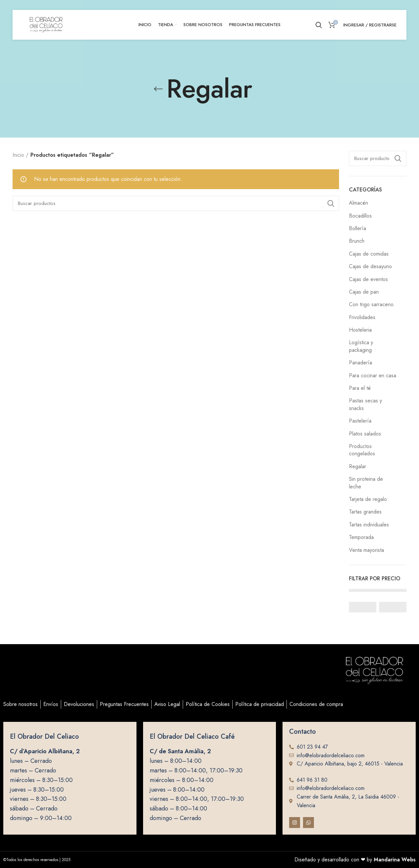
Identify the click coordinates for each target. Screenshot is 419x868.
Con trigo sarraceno (371, 304)
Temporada (361, 537)
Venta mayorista (366, 550)
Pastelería (360, 421)
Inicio (18, 155)
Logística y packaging (361, 346)
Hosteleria (360, 330)
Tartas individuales (369, 525)
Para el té (360, 388)
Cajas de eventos (368, 279)
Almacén (359, 203)
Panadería (361, 363)
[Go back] (158, 89)
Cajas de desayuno (370, 266)
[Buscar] (378, 158)
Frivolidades (362, 317)
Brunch (357, 241)
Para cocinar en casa (373, 375)
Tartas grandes (365, 512)
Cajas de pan (364, 292)
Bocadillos (360, 216)
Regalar (358, 466)
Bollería (358, 228)
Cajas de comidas (369, 254)
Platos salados (365, 434)
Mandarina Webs (395, 860)
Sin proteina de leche (366, 483)
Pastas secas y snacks (365, 404)
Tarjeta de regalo (368, 499)
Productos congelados (362, 450)
